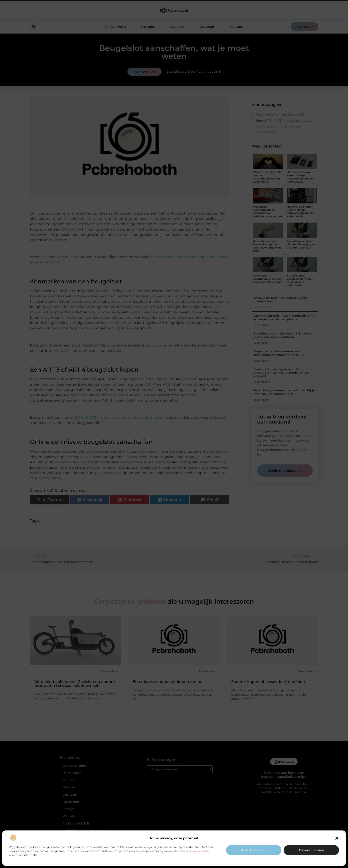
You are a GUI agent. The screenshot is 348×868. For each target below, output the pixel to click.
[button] (337, 838)
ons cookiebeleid (197, 851)
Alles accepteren (254, 850)
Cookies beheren (311, 850)
